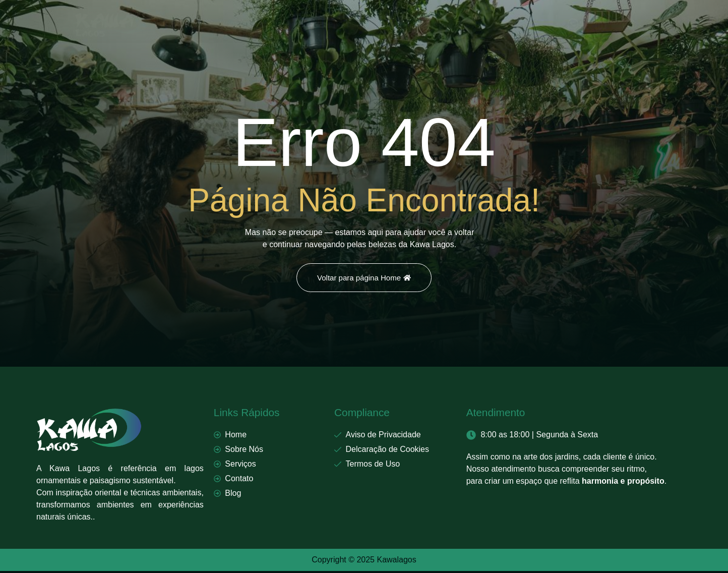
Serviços (339, 24)
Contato (391, 24)
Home (231, 24)
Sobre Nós (282, 24)
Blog (435, 24)
